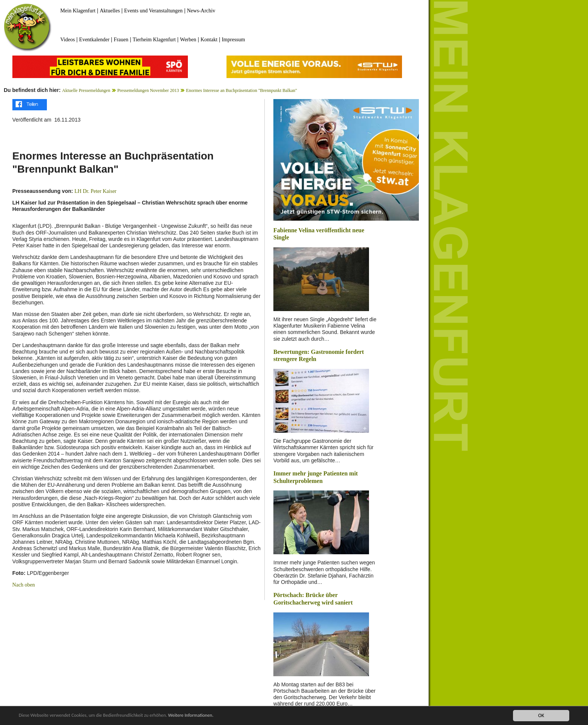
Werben (188, 40)
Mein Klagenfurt (78, 11)
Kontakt (209, 40)
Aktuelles (110, 11)
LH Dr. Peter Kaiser (96, 191)
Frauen (121, 40)
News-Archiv (201, 11)
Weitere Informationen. (204, 715)
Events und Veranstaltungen (153, 11)
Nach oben (24, 585)
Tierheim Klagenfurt (154, 40)
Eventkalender (94, 40)
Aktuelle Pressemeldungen (86, 90)
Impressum (233, 40)
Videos (68, 40)
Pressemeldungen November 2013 (148, 90)
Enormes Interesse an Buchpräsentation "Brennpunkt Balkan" (241, 90)
